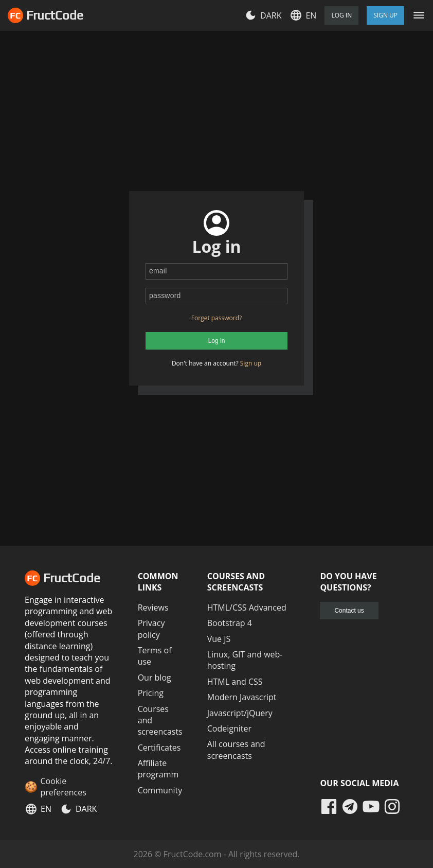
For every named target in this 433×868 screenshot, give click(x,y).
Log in (341, 15)
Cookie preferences (63, 787)
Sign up (251, 363)
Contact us (349, 611)
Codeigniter (229, 728)
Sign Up (385, 15)
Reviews (153, 607)
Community (160, 790)
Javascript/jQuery (240, 713)
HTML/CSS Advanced (247, 607)
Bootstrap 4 (230, 623)
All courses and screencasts (236, 750)
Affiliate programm (158, 769)
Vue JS (219, 639)
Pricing (151, 693)
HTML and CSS (235, 682)
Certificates (159, 748)
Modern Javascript (242, 697)
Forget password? (217, 318)
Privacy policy (151, 629)
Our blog (155, 678)
